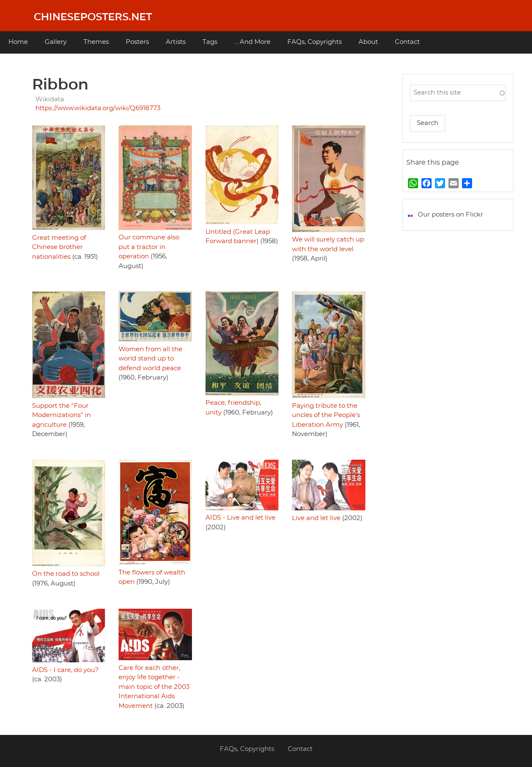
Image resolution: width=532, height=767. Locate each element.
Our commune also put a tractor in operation (149, 247)
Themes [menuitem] (96, 42)
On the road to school (66, 574)
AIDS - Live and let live (240, 518)
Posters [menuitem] (137, 42)
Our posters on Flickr (450, 215)
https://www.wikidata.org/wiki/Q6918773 (98, 108)
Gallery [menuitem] (56, 42)
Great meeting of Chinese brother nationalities (59, 247)
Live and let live (316, 518)
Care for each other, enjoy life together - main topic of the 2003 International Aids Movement (154, 687)
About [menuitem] (368, 42)
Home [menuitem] (18, 42)
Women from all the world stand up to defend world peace (150, 359)
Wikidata (50, 99)
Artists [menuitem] (176, 42)
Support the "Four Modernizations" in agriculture (61, 415)
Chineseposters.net (93, 17)
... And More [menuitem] (252, 42)
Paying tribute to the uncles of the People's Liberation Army (326, 415)
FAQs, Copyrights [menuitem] (315, 42)
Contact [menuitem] (407, 42)
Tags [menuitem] (210, 42)
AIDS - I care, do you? (65, 670)
